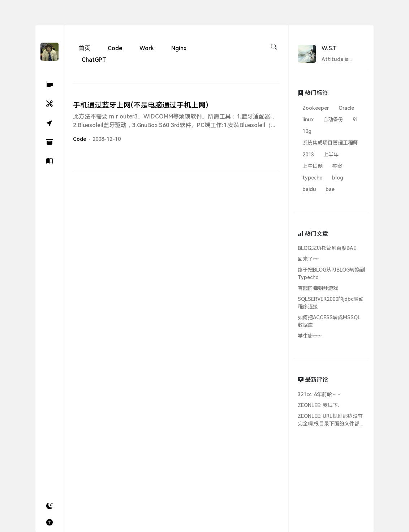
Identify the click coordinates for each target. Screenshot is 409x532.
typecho (313, 178)
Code (115, 48)
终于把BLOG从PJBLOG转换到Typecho (331, 274)
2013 (308, 155)
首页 (85, 48)
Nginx (179, 48)
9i (355, 120)
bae (330, 189)
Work (147, 48)
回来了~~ (308, 259)
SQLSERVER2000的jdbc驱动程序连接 (331, 303)
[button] (49, 506)
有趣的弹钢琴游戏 (318, 288)
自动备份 (333, 120)
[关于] (49, 161)
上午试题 (313, 166)
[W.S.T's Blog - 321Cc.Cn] (49, 51)
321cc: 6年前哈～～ (320, 394)
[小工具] (49, 104)
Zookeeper (316, 108)
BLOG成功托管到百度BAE (327, 248)
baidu (309, 189)
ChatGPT (94, 60)
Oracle (346, 108)
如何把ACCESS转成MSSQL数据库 (329, 321)
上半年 (331, 155)
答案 (337, 166)
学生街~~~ (310, 336)
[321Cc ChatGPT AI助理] (49, 85)
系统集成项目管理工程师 (330, 143)
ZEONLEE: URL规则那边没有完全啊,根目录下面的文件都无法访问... (331, 420)
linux (308, 120)
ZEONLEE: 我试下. (318, 405)
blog (338, 178)
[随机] (49, 123)
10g (307, 131)
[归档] (49, 142)
